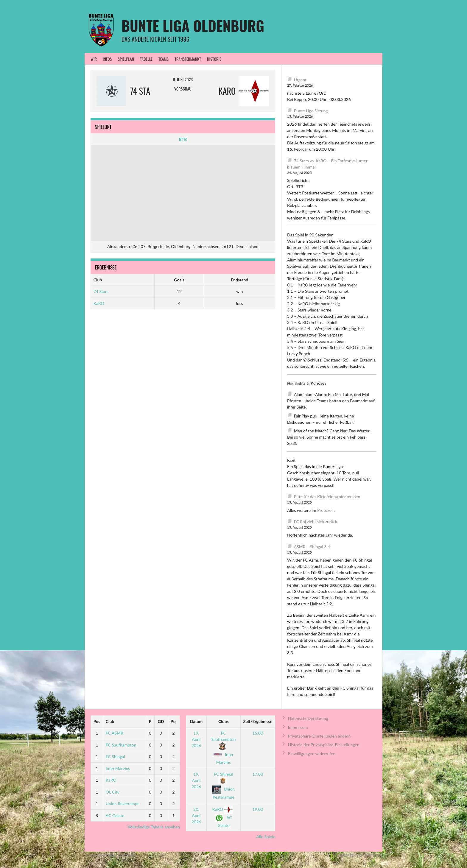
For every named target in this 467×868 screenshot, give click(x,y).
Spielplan (126, 59)
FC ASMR (115, 733)
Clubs (224, 721)
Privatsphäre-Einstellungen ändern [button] (319, 736)
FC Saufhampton (121, 745)
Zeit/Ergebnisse (258, 721)
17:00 (258, 774)
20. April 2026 (196, 815)
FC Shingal (115, 756)
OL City (113, 792)
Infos (107, 59)
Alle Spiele (266, 837)
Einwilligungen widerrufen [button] (312, 754)
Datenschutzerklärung (308, 718)
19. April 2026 (196, 739)
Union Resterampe (123, 804)
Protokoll (325, 510)
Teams (164, 59)
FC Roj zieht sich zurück (316, 522)
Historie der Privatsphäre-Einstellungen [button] (324, 745)
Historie (214, 59)
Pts (174, 721)
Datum (196, 721)
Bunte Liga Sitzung (311, 111)
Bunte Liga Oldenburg (193, 25)
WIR (94, 59)
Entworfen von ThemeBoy (359, 855)
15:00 (258, 733)
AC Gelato (115, 815)
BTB (183, 139)
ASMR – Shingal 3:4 (312, 547)
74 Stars (101, 291)
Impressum (298, 727)
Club (110, 721)
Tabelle (146, 59)
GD (161, 721)
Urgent (300, 80)
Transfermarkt (188, 59)
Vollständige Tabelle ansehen (154, 827)
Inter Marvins (118, 768)
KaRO (99, 303)
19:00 (258, 809)
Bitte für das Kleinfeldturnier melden (327, 497)
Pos (97, 721)
